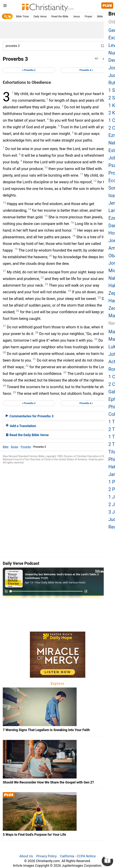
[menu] (5, 6)
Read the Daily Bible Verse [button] (27, 435)
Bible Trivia (22, 16)
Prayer (89, 16)
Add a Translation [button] (21, 426)
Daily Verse (40, 16)
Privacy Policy (46, 856)
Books (15, 447)
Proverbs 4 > (86, 70)
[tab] (57, 416)
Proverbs (26, 447)
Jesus (77, 16)
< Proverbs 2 (29, 70)
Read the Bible (60, 16)
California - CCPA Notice (78, 856)
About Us (26, 856)
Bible (6, 447)
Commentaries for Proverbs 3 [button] (30, 416)
